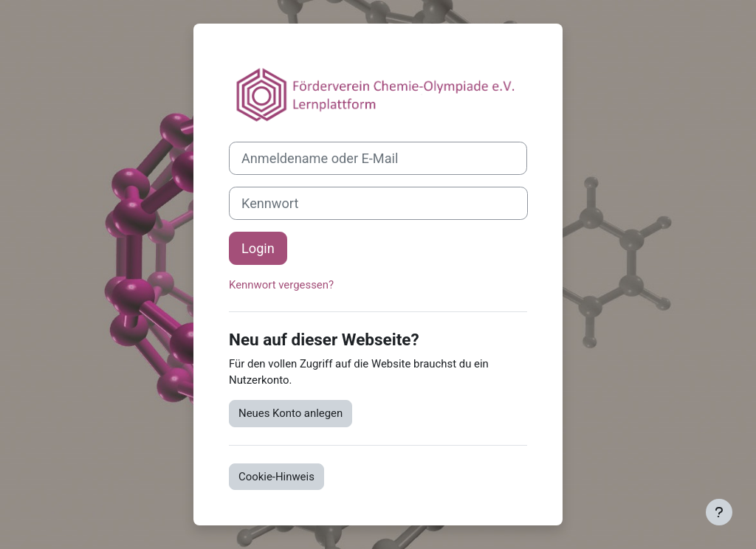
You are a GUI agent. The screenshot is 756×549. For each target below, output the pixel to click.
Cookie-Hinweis (276, 477)
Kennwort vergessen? (281, 285)
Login (258, 248)
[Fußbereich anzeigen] (719, 512)
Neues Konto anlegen (291, 413)
